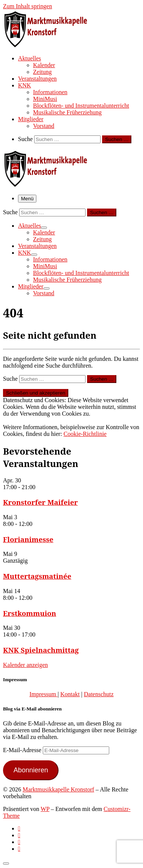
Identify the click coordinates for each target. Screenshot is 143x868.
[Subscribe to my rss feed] (19, 828)
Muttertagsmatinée (37, 576)
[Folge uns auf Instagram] (19, 842)
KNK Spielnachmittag (41, 650)
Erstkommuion (30, 613)
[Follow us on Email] (19, 849)
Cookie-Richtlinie (85, 434)
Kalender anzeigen (25, 665)
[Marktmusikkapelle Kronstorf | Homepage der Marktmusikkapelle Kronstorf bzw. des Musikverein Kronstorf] (50, 45)
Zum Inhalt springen (28, 6)
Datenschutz (99, 694)
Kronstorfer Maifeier (40, 502)
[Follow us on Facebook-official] (19, 835)
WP (45, 809)
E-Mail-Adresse (23, 750)
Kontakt (70, 694)
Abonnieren (31, 770)
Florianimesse (28, 539)
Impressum (43, 694)
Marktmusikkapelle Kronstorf (58, 789)
